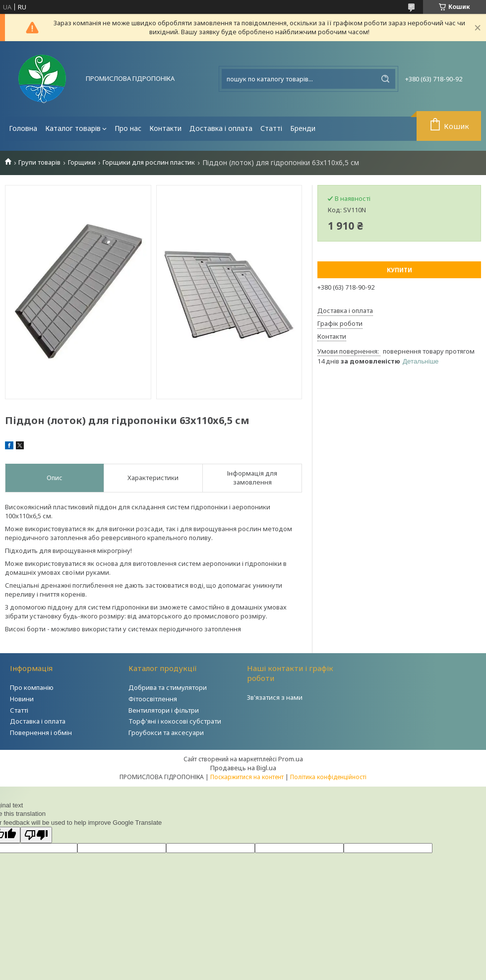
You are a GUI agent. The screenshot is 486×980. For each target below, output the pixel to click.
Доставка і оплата (221, 128)
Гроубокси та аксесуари (166, 733)
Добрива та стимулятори (168, 687)
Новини (22, 699)
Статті (271, 128)
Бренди (303, 128)
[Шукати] (385, 79)
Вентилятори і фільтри (164, 710)
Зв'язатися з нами (275, 697)
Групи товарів (39, 162)
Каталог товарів (73, 128)
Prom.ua (291, 759)
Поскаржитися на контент (247, 777)
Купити (399, 270)
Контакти (165, 128)
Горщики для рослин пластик (149, 162)
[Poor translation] (36, 835)
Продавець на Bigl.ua (243, 768)
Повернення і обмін (41, 733)
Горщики (82, 162)
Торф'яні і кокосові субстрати (175, 721)
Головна (23, 128)
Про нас (128, 128)
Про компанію (32, 687)
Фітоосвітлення (153, 699)
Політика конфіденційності (328, 777)
